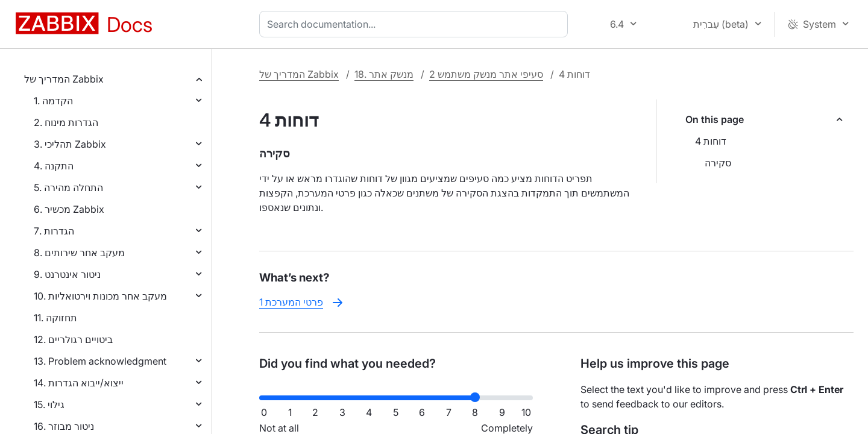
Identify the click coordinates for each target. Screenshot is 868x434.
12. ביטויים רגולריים (73, 339)
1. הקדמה (53, 101)
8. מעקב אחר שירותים (79, 253)
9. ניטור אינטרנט (67, 274)
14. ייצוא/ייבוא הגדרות (79, 383)
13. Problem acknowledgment (100, 361)
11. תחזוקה (55, 318)
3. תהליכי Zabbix (70, 144)
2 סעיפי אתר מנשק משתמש (486, 74)
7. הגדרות (54, 231)
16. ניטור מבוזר (64, 426)
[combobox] (416, 24)
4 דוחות (711, 141)
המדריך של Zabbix (64, 79)
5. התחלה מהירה (68, 187)
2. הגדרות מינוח (66, 122)
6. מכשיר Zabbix (69, 209)
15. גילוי (49, 404)
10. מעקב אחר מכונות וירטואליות (100, 296)
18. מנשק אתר (384, 74)
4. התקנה (54, 166)
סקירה (718, 163)
